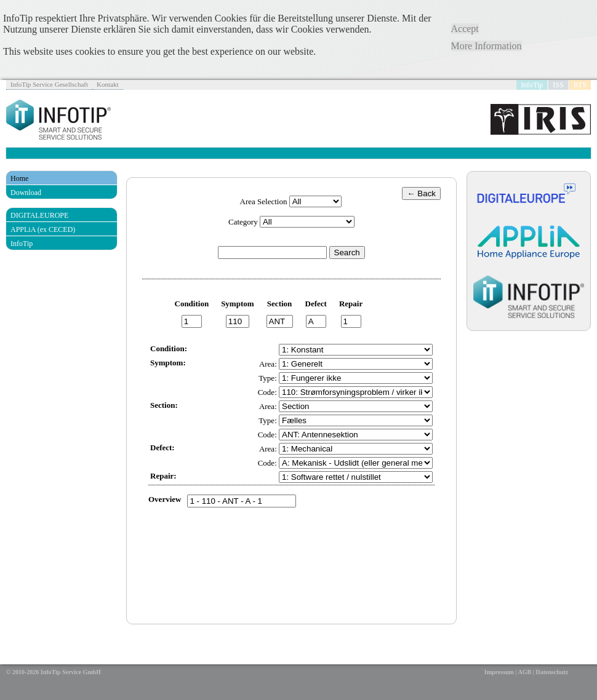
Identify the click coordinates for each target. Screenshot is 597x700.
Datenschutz (552, 672)
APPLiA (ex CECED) (43, 229)
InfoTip (532, 85)
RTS (580, 85)
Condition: (169, 348)
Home (19, 178)
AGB (525, 672)
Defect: (162, 447)
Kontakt (107, 84)
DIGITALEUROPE (39, 215)
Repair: (163, 476)
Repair (351, 304)
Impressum (499, 672)
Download (26, 193)
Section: (164, 405)
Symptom (237, 304)
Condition (192, 304)
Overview (165, 499)
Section (279, 304)
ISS (558, 85)
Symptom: (168, 363)
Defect (316, 304)
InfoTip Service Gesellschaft (49, 84)
